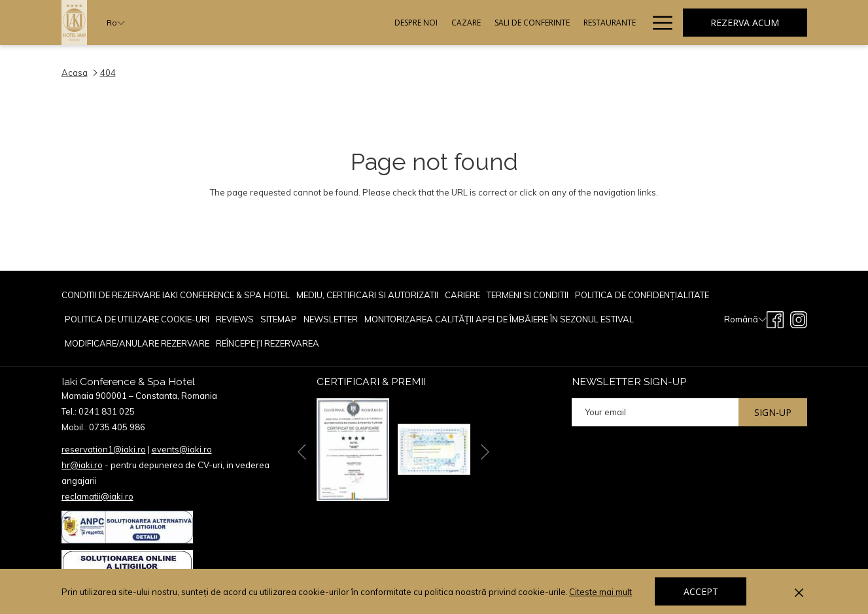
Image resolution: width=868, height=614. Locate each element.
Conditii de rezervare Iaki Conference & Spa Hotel (176, 295)
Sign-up (773, 412)
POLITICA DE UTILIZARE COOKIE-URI (137, 319)
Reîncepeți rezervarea (268, 343)
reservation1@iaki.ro (104, 449)
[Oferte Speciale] (605, 23)
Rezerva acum (745, 23)
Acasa (75, 73)
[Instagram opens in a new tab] (799, 318)
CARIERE (462, 295)
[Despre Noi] (282, 23)
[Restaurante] (475, 23)
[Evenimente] (538, 23)
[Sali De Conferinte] (398, 23)
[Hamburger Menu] (658, 23)
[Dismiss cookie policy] (799, 592)
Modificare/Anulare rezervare (137, 343)
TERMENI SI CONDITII (528, 295)
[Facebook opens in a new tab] (775, 318)
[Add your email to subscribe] (655, 412)
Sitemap (279, 319)
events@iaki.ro (182, 449)
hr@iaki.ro (82, 465)
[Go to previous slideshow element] (302, 452)
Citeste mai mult (601, 592)
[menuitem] (177, 295)
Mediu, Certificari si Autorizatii (367, 295)
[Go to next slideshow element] (485, 452)
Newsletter (331, 319)
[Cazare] (332, 23)
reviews (235, 319)
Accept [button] (701, 591)
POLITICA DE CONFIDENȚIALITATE (642, 295)
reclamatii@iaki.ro (97, 496)
